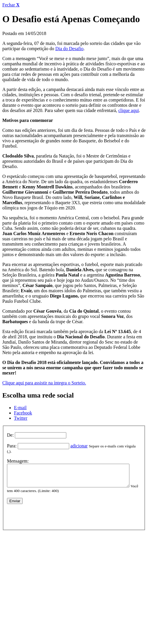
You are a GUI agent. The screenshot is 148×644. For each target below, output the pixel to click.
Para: (12, 446)
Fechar (11, 5)
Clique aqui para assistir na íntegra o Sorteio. (44, 383)
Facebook (23, 413)
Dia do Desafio (69, 49)
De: (10, 435)
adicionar (79, 446)
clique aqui (129, 110)
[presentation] (51, 514)
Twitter (21, 418)
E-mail (20, 408)
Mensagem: (18, 456)
